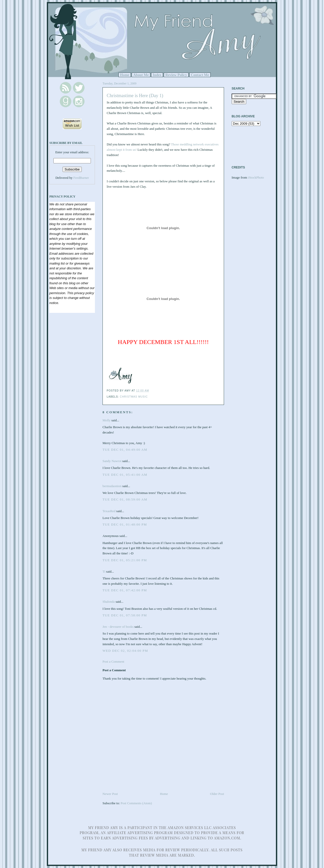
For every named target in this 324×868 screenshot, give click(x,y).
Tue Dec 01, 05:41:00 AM (125, 475)
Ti (104, 571)
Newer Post (110, 794)
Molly (107, 420)
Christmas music (134, 397)
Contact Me (200, 75)
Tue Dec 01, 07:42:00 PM (125, 590)
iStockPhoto (256, 177)
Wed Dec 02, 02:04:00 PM (125, 651)
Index (157, 75)
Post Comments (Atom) (136, 803)
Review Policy (176, 75)
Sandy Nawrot (112, 461)
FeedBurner (81, 178)
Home (125, 75)
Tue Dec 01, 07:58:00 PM (125, 615)
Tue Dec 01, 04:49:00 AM (125, 450)
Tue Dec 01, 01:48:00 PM (125, 524)
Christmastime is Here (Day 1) (135, 96)
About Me (141, 75)
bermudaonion (112, 486)
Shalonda (109, 602)
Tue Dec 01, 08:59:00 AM (125, 499)
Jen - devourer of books (118, 627)
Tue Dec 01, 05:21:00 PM (125, 560)
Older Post (217, 794)
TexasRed (109, 511)
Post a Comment (113, 661)
